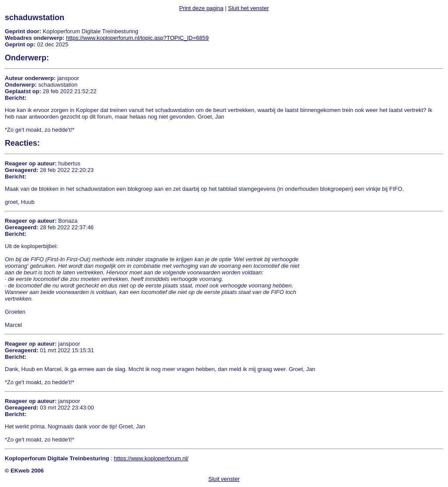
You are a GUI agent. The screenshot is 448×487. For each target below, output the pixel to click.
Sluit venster (224, 479)
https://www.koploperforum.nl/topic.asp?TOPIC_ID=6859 (137, 38)
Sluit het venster (248, 8)
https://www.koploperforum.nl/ (151, 458)
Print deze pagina (201, 8)
